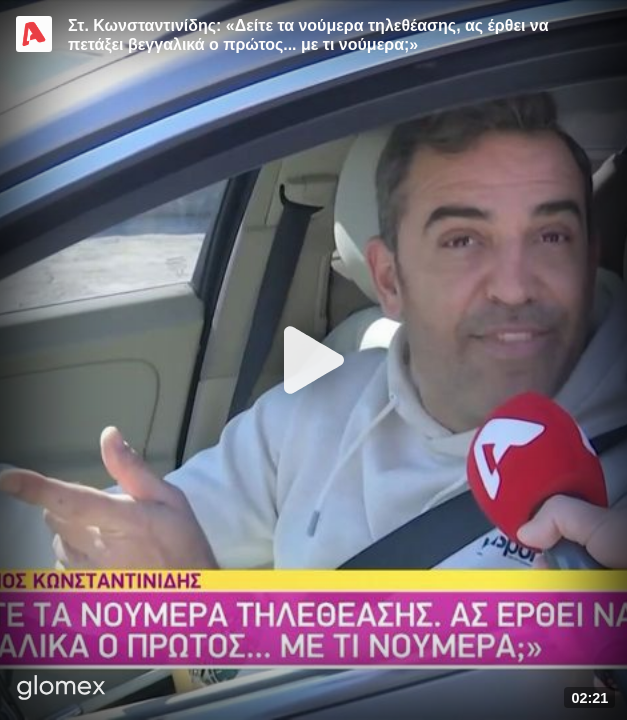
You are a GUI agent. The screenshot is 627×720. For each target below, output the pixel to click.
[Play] (314, 360)
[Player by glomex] (61, 689)
